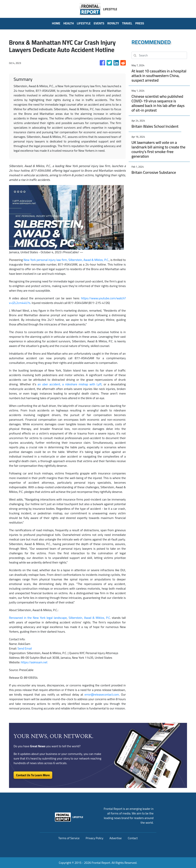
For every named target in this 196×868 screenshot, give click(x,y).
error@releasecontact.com (102, 694)
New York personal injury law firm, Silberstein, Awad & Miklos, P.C (66, 260)
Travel (127, 23)
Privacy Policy (95, 838)
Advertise (116, 838)
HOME (56, 23)
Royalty (113, 23)
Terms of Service (69, 838)
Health (69, 23)
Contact (133, 838)
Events (99, 23)
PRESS (140, 23)
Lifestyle (84, 23)
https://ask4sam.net (34, 662)
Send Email (25, 648)
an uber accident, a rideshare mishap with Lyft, (70, 384)
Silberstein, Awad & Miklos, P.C (89, 618)
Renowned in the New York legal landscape (38, 618)
